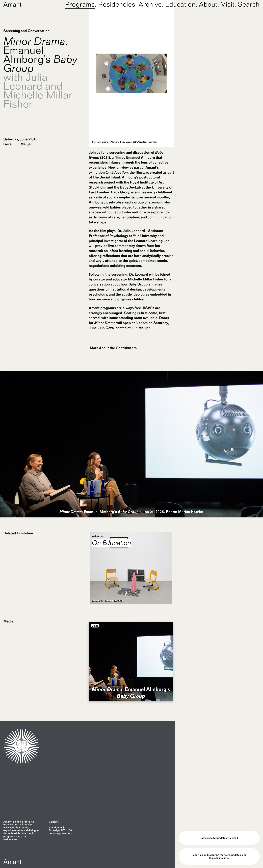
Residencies (117, 4)
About (208, 4)
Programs (80, 4)
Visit (228, 4)
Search (249, 4)
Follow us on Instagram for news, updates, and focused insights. (219, 856)
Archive (150, 4)
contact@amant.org (60, 833)
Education (180, 4)
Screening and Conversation (26, 31)
